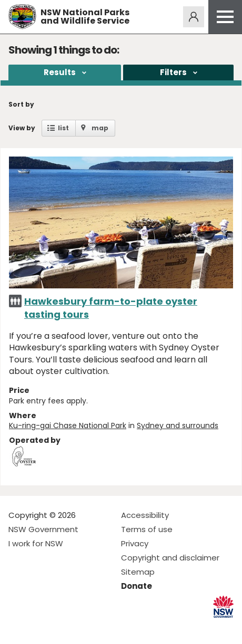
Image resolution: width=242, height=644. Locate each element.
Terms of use (147, 529)
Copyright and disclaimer (170, 558)
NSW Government (43, 529)
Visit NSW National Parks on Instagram (41, 627)
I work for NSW (36, 543)
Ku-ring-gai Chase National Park (68, 425)
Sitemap (138, 572)
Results (60, 72)
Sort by (21, 104)
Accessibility (145, 515)
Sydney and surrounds (178, 425)
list (63, 128)
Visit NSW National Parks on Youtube (63, 627)
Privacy (135, 543)
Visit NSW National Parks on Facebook (18, 627)
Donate (137, 586)
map (100, 128)
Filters (173, 72)
